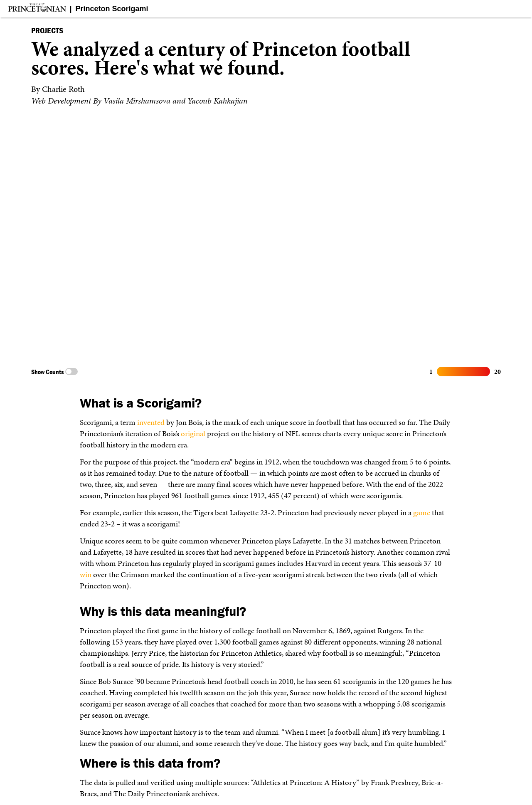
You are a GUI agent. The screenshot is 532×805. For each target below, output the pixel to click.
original (193, 433)
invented (151, 422)
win (86, 574)
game (422, 512)
